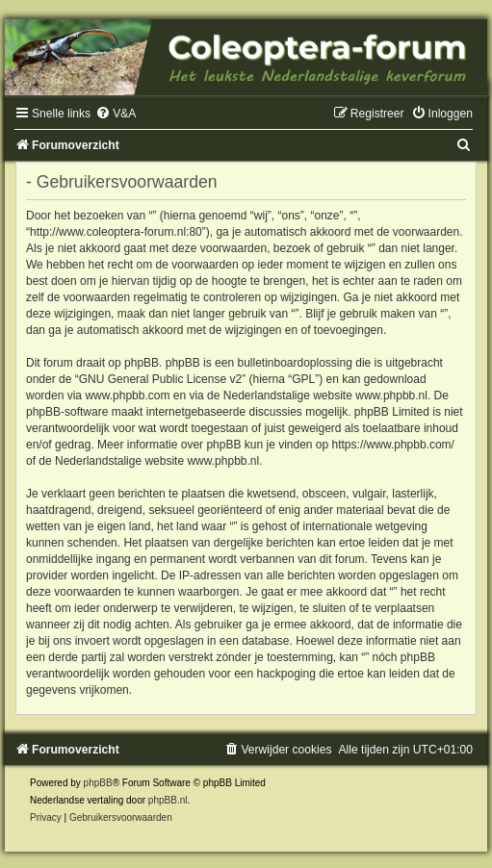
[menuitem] (116, 114)
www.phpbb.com (127, 396)
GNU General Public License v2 (160, 379)
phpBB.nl (168, 800)
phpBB (98, 783)
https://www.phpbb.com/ (393, 445)
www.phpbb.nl (391, 396)
